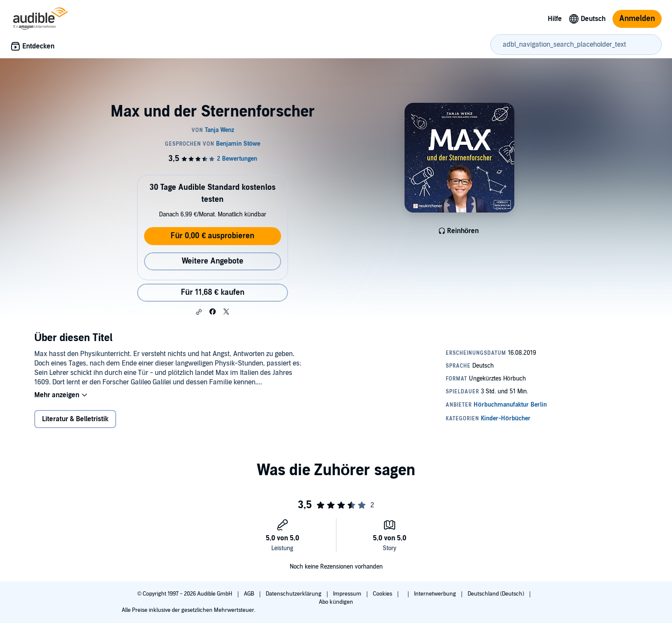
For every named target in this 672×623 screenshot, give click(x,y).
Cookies (383, 594)
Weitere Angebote (213, 261)
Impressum (348, 594)
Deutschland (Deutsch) (496, 594)
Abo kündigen (336, 602)
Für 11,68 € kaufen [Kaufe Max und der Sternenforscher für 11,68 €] (213, 292)
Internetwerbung (436, 594)
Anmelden (637, 19)
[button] (199, 312)
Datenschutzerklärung (294, 594)
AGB (250, 594)
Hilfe (555, 19)
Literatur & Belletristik (75, 419)
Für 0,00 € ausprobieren (212, 236)
